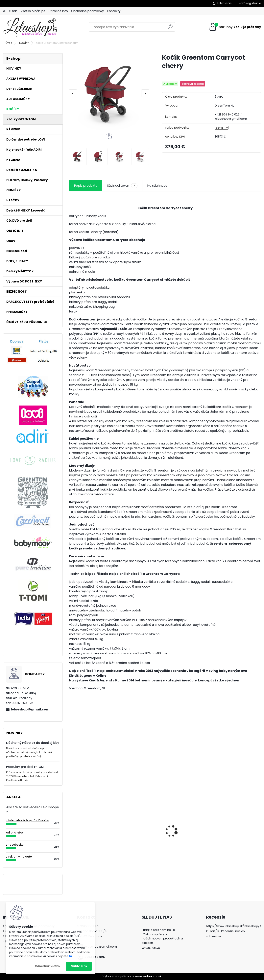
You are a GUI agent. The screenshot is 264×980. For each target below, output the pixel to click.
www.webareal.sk (148, 976)
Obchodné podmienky (87, 11)
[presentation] (73, 93)
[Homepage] (4, 11)
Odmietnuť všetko (47, 966)
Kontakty (114, 11)
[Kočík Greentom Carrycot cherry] (109, 93)
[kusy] (127, 859)
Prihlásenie (224, 3)
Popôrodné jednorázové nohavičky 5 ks (188, 837)
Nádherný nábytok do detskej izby (33, 743)
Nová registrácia (250, 3)
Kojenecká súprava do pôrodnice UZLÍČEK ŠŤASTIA (138, 830)
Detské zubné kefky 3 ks (236, 828)
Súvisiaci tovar (122, 186)
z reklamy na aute (19, 857)
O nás (13, 11)
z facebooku (15, 845)
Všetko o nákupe (33, 11)
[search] (170, 28)
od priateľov (15, 833)
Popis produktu (86, 186)
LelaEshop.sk (151, 948)
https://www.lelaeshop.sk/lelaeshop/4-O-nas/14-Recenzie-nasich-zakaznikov (235, 931)
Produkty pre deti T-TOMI (25, 767)
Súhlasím (79, 966)
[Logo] (30, 27)
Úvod (9, 43)
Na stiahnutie (157, 186)
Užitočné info (58, 11)
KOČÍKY (24, 43)
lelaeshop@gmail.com (30, 709)
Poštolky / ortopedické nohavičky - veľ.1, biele (89, 840)
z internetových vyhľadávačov (28, 820)
